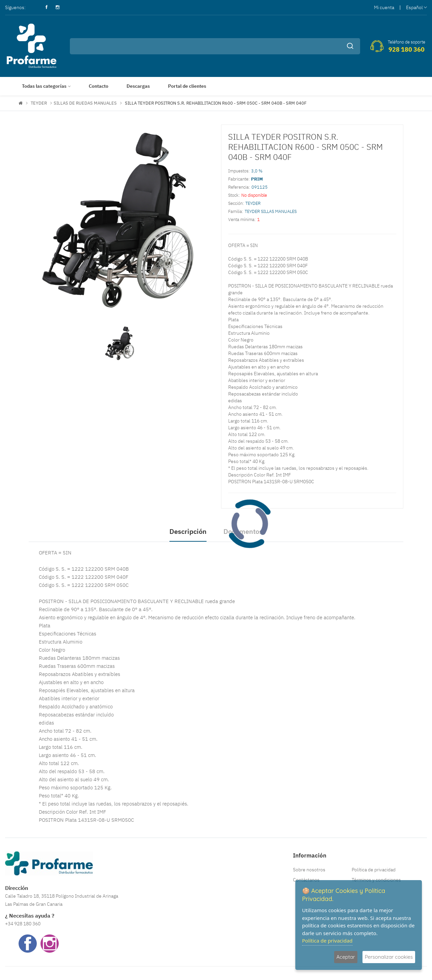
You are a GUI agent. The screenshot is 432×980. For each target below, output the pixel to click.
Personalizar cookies (389, 957)
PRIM (257, 179)
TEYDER (39, 103)
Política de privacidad (374, 870)
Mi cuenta (384, 7)
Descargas (138, 86)
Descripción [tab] (188, 531)
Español (416, 7)
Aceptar (346, 957)
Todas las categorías (44, 86)
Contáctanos (306, 880)
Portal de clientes (187, 86)
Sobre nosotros (309, 870)
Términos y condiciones (376, 880)
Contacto (99, 86)
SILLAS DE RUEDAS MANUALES (85, 103)
